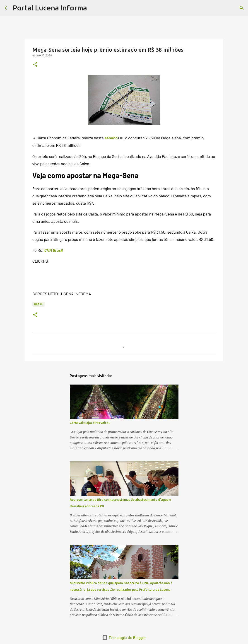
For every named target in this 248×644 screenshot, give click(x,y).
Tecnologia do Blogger (124, 638)
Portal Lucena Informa (50, 8)
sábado (111, 138)
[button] (35, 65)
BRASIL (39, 304)
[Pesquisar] (93, 8)
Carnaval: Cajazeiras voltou (90, 423)
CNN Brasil (53, 250)
